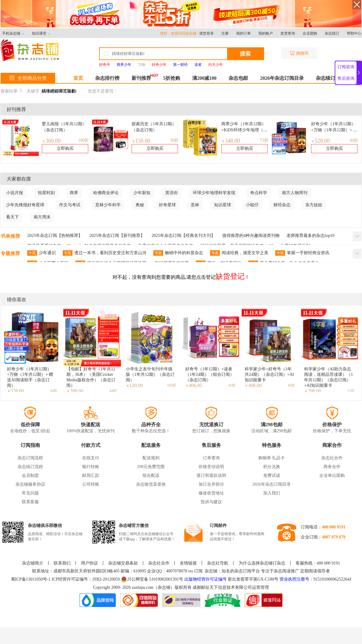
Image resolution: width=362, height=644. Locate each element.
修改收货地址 (211, 493)
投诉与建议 (211, 502)
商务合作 (332, 467)
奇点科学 (259, 193)
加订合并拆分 (211, 484)
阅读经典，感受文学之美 (239, 253)
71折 (351, 391)
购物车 (299, 53)
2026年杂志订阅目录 (282, 78)
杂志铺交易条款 (123, 563)
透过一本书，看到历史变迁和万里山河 (105, 253)
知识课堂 (41, 33)
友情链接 (188, 563)
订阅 (198, 571)
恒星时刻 (46, 193)
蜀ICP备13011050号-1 (31, 579)
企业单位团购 (332, 475)
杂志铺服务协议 (30, 484)
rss (191, 571)
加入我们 (272, 493)
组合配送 (151, 475)
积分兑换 (272, 467)
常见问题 (30, 493)
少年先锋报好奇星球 (25, 205)
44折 (354, 140)
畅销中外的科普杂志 (178, 253)
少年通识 (42, 253)
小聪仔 (252, 205)
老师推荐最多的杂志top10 (310, 236)
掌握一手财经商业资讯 (302, 253)
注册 (225, 33)
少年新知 (142, 193)
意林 (195, 205)
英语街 (172, 193)
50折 (174, 140)
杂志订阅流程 (30, 458)
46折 (291, 385)
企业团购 (310, 33)
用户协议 (89, 563)
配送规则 (151, 458)
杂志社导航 (218, 563)
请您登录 (206, 33)
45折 (232, 385)
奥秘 (140, 205)
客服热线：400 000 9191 (318, 563)
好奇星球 (167, 205)
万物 (142, 65)
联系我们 (62, 563)
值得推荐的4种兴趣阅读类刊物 (251, 236)
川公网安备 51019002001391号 (152, 579)
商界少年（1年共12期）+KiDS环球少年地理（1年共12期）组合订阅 (244, 130)
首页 (78, 78)
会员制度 (30, 475)
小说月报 (15, 193)
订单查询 (211, 458)
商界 (74, 193)
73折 (264, 140)
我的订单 (243, 33)
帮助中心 (354, 33)
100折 (84, 140)
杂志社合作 (332, 458)
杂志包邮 (238, 78)
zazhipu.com (143, 587)
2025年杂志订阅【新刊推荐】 (117, 236)
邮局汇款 (91, 475)
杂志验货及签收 (151, 484)
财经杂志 (282, 205)
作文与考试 (70, 205)
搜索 (245, 54)
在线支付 (91, 458)
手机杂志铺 (13, 33)
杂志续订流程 (30, 467)
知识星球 (223, 205)
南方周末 (42, 217)
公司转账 (91, 484)
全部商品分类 (28, 78)
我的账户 (266, 33)
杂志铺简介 (33, 563)
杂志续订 (332, 33)
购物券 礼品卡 (272, 458)
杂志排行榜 (107, 78)
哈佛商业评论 (106, 193)
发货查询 (288, 33)
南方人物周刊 (295, 193)
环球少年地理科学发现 (214, 193)
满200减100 (204, 78)
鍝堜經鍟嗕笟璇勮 (59, 91)
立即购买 (65, 148)
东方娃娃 (314, 205)
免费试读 (272, 475)
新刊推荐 (141, 78)
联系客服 (30, 502)
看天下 (12, 217)
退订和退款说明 (211, 475)
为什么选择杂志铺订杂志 (262, 563)
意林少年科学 (108, 205)
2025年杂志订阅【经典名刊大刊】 (183, 236)
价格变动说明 (211, 467)
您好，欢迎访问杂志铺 (180, 33)
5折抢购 (172, 78)
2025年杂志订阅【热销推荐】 (55, 236)
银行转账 (91, 467)
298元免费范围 (151, 467)
